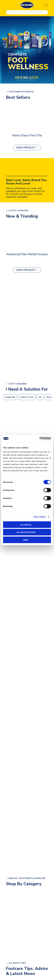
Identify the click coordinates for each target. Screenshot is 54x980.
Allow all (26, 525)
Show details (40, 517)
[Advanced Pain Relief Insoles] (27, 236)
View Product (26, 148)
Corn (40, 397)
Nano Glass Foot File (27, 135)
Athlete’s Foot (27, 397)
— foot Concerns (16, 384)
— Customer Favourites (20, 92)
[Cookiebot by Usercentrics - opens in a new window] (40, 438)
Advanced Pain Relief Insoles (27, 254)
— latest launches (17, 211)
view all (26, 935)
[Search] (10, 13)
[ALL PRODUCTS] (27, 328)
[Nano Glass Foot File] (27, 117)
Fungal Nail (10, 397)
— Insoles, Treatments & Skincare (26, 878)
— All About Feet (16, 963)
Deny (26, 540)
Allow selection (26, 532)
